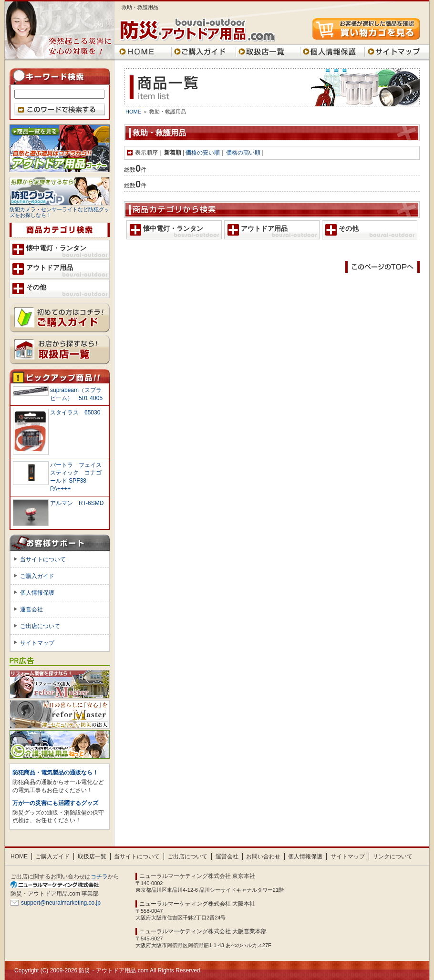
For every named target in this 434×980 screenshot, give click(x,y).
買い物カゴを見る (366, 29)
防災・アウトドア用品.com (198, 30)
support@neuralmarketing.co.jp (61, 903)
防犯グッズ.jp (60, 191)
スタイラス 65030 (75, 413)
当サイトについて (43, 559)
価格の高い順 (243, 153)
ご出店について (40, 626)
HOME (143, 52)
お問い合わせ (263, 856)
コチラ (99, 877)
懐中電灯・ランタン (173, 228)
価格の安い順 (203, 153)
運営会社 (31, 609)
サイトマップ (397, 52)
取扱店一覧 (268, 52)
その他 (349, 228)
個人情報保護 (333, 52)
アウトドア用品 (264, 228)
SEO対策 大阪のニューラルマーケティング (58, 885)
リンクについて (393, 856)
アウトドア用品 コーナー (60, 148)
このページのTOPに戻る (382, 267)
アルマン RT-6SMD (77, 503)
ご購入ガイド (204, 52)
